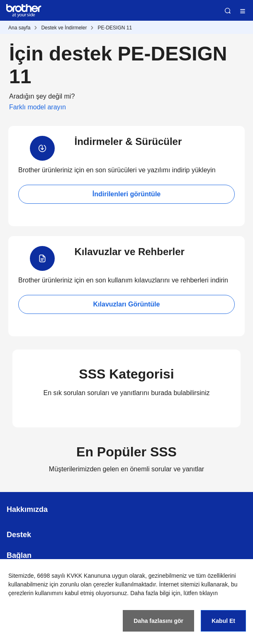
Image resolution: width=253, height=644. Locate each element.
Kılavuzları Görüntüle (127, 304)
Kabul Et (223, 621)
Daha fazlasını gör (158, 621)
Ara (228, 11)
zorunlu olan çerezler (87, 584)
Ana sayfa (19, 28)
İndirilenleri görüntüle (126, 194)
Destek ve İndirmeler (64, 28)
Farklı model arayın (38, 107)
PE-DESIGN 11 (115, 28)
